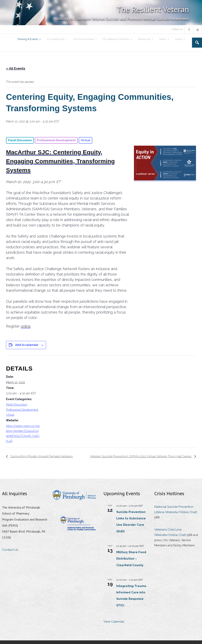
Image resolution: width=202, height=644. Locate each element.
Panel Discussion (17, 405)
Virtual (10, 415)
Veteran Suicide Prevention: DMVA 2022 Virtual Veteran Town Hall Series (141, 456)
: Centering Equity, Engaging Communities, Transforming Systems (60, 161)
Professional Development (22, 410)
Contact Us (10, 550)
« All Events (16, 69)
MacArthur (22, 152)
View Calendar (114, 622)
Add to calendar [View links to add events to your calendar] (27, 345)
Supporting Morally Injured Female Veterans (41, 456)
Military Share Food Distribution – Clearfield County (131, 559)
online (26, 326)
